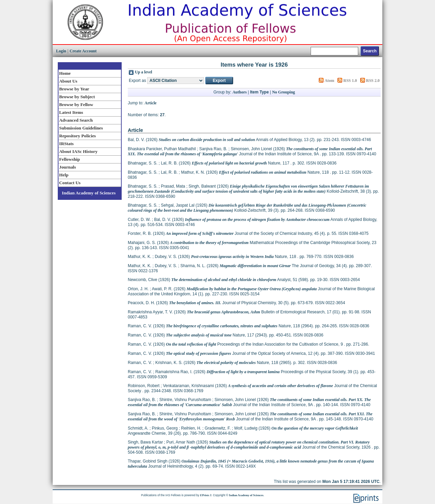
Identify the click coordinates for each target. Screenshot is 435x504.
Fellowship (69, 159)
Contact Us (70, 183)
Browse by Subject (77, 97)
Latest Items (71, 112)
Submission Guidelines (81, 128)
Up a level (144, 72)
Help (64, 175)
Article (150, 103)
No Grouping (284, 92)
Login (61, 51)
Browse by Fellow (76, 105)
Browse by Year (74, 89)
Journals (67, 167)
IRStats (66, 144)
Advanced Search (76, 120)
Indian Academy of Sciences (89, 193)
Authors (240, 92)
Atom (329, 81)
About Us (68, 81)
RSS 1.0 (350, 81)
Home (65, 73)
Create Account (83, 51)
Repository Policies (77, 136)
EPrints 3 (206, 495)
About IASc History (78, 151)
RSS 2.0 (373, 81)
